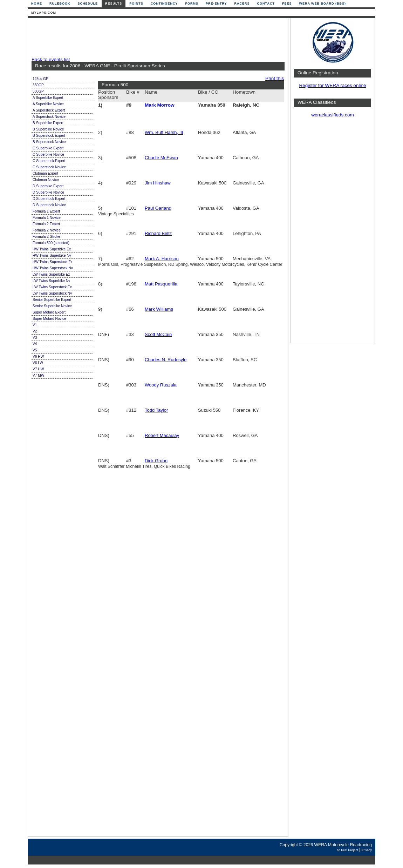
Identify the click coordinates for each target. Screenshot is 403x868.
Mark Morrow (160, 105)
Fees (287, 4)
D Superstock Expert (49, 199)
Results (114, 4)
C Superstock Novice (49, 167)
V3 (35, 338)
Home (37, 4)
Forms (192, 4)
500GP (38, 91)
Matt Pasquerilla (161, 284)
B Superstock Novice (49, 142)
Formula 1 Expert (46, 211)
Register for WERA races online (332, 85)
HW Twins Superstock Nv (53, 268)
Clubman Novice (46, 180)
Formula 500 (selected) (51, 243)
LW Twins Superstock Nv (52, 293)
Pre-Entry (216, 4)
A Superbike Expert (48, 98)
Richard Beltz (158, 233)
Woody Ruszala (161, 385)
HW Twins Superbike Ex (52, 249)
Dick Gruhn (156, 461)
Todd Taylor (156, 410)
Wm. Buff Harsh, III (164, 132)
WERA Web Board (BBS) (322, 4)
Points (136, 4)
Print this (275, 78)
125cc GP (40, 79)
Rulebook (60, 4)
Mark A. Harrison (162, 259)
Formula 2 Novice (47, 230)
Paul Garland (158, 208)
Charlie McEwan (161, 158)
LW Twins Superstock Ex (52, 287)
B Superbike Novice (48, 129)
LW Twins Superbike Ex (51, 274)
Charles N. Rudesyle (166, 360)
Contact (266, 4)
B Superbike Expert (48, 123)
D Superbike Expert (48, 186)
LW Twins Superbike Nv (51, 281)
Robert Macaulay (162, 435)
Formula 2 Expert (46, 224)
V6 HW (38, 356)
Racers (242, 4)
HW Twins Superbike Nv (52, 255)
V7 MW (38, 375)
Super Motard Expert (49, 312)
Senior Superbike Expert (52, 300)
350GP (38, 85)
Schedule (88, 4)
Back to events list (51, 59)
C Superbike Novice (48, 154)
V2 (35, 331)
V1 (35, 325)
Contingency (164, 4)
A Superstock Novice (49, 117)
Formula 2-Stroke (46, 237)
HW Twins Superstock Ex (53, 262)
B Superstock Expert (49, 136)
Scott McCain (158, 334)
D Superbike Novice (48, 192)
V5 (35, 350)
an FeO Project (347, 850)
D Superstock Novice (49, 205)
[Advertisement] (156, 38)
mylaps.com (44, 13)
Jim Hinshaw (158, 183)
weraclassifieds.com (333, 115)
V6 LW (38, 363)
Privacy (367, 850)
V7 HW (38, 369)
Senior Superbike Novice (52, 306)
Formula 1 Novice (47, 218)
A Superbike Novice (48, 104)
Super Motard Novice (49, 319)
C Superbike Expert (48, 148)
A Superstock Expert (49, 110)
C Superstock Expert (49, 161)
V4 (35, 344)
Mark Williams (159, 309)
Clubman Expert (45, 173)
